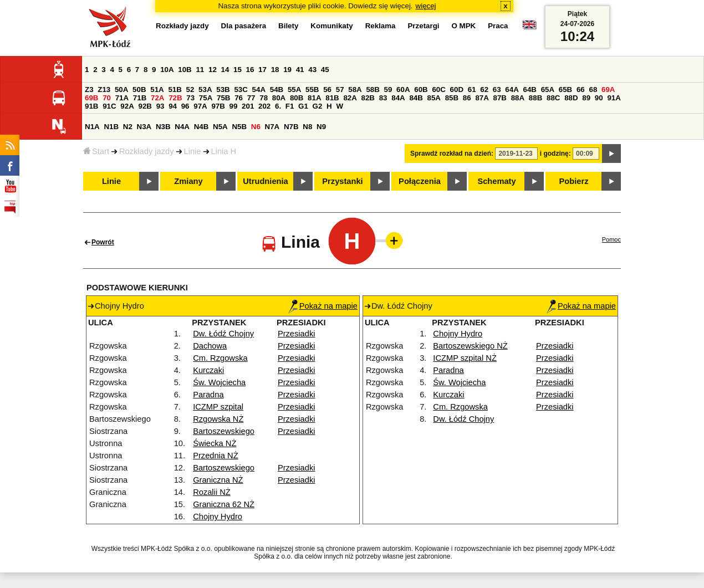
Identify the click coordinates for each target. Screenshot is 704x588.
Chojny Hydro (218, 517)
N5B (239, 127)
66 (581, 90)
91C (109, 106)
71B (140, 98)
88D (571, 98)
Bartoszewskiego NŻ (470, 346)
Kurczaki (208, 370)
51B (175, 90)
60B (421, 90)
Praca (498, 26)
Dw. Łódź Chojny (223, 334)
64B (529, 90)
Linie (193, 151)
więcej (426, 6)
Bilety (288, 26)
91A (614, 98)
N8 (307, 127)
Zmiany (188, 181)
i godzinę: (555, 154)
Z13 (104, 90)
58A (355, 90)
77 (251, 98)
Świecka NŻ (215, 443)
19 (287, 70)
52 (190, 90)
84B (416, 98)
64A (512, 90)
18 (275, 70)
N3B (163, 127)
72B (175, 98)
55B (312, 90)
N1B (111, 127)
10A (167, 70)
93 (160, 106)
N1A (92, 127)
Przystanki (342, 181)
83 (383, 98)
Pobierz (574, 181)
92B (145, 106)
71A (122, 98)
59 (388, 90)
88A (518, 98)
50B (139, 90)
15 (238, 70)
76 (239, 98)
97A (200, 106)
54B (277, 90)
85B (452, 98)
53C (241, 90)
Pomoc (611, 239)
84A (398, 98)
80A (279, 98)
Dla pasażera (244, 26)
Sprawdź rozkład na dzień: (452, 154)
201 (248, 106)
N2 (128, 127)
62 (484, 90)
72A (157, 98)
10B (185, 70)
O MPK (464, 26)
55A (294, 90)
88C (553, 98)
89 (586, 98)
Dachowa (210, 346)
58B (373, 90)
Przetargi (423, 26)
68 (593, 90)
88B (535, 98)
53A (205, 90)
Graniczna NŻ (218, 480)
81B (332, 98)
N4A (182, 127)
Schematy (496, 181)
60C (438, 90)
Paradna (208, 395)
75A (206, 98)
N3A (144, 127)
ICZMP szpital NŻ (465, 358)
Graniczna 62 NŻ (224, 504)
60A (403, 90)
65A (548, 90)
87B (500, 98)
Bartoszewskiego (224, 431)
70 (107, 98)
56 (327, 90)
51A (157, 90)
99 (234, 106)
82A (350, 98)
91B (91, 106)
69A (608, 90)
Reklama (381, 26)
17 (262, 70)
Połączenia (420, 181)
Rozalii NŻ (212, 492)
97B (218, 106)
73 (190, 98)
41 (300, 70)
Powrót (103, 242)
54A (259, 90)
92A (127, 106)
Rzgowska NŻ (218, 419)
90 (599, 98)
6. (278, 106)
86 (467, 98)
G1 (303, 106)
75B (223, 98)
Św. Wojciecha (219, 382)
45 (325, 70)
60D (457, 90)
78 (264, 98)
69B (91, 98)
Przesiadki (297, 334)
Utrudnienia (265, 181)
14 (225, 70)
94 (173, 106)
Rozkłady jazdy (147, 151)
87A (482, 98)
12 (213, 70)
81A (314, 98)
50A (121, 90)
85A (434, 98)
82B (368, 98)
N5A (220, 127)
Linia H (224, 151)
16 (250, 70)
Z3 (89, 90)
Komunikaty (331, 26)
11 (200, 70)
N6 (256, 127)
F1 (290, 106)
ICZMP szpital (218, 407)
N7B (291, 127)
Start (96, 151)
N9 (321, 127)
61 (472, 90)
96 (185, 106)
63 (497, 90)
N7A (272, 127)
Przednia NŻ (215, 456)
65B (565, 90)
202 (264, 106)
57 (340, 90)
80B (297, 98)
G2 (318, 106)
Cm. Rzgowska (220, 358)
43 (312, 70)
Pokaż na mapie (323, 306)
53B (223, 90)
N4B (201, 127)
